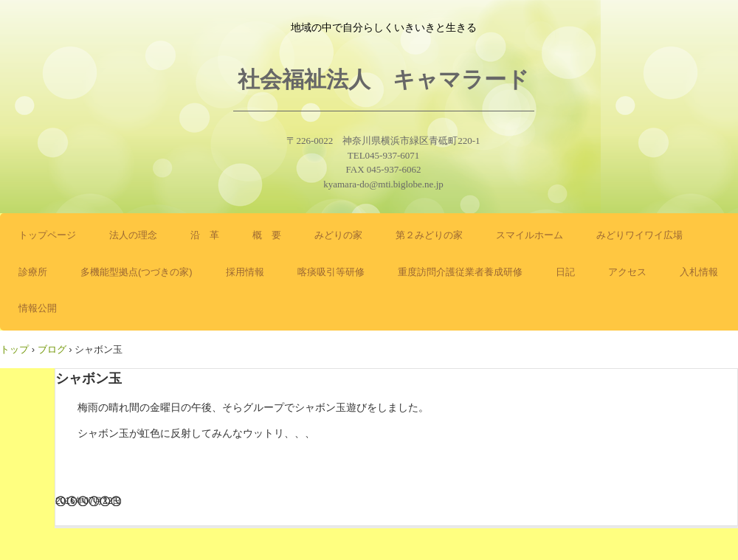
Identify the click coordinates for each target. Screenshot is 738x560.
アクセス (627, 272)
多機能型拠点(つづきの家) (137, 272)
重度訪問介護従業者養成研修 (460, 272)
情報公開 (38, 308)
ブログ (52, 349)
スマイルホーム (530, 235)
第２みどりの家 (429, 235)
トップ (14, 349)
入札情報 (699, 272)
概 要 (267, 235)
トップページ (47, 235)
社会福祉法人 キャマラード (383, 79)
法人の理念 (133, 235)
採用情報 (245, 272)
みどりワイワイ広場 (639, 235)
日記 (565, 272)
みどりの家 (338, 235)
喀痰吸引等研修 (331, 272)
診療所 (33, 272)
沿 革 (205, 235)
